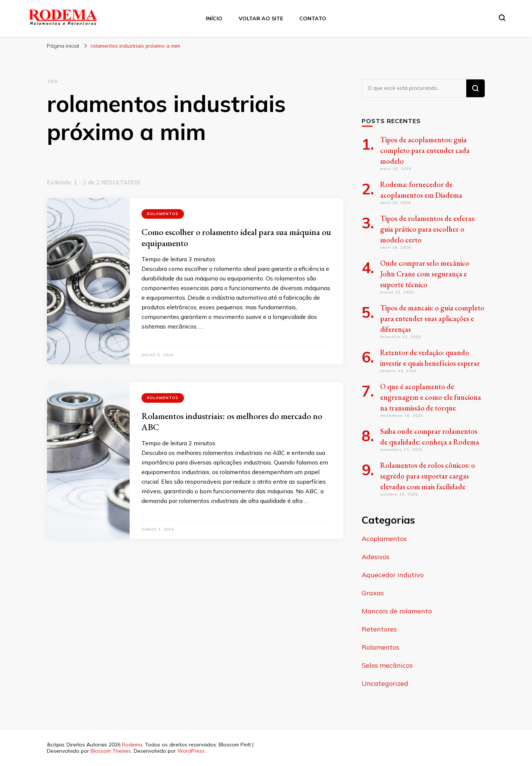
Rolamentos (163, 214)
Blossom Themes (111, 751)
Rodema (132, 745)
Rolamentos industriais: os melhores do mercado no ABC (232, 421)
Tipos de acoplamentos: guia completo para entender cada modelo (425, 150)
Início (214, 18)
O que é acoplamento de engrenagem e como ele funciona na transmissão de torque (431, 397)
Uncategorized (385, 683)
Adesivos (376, 557)
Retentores (379, 629)
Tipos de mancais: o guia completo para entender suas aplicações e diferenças (432, 319)
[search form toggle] (502, 18)
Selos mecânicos (387, 665)
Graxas (373, 593)
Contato (313, 18)
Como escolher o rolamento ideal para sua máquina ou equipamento (236, 237)
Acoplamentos (384, 539)
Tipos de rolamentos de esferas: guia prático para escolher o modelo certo (428, 229)
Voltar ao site (261, 18)
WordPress (191, 751)
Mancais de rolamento (397, 611)
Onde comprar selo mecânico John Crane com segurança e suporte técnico (425, 274)
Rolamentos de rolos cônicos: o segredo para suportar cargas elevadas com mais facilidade (428, 476)
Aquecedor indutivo (393, 575)
